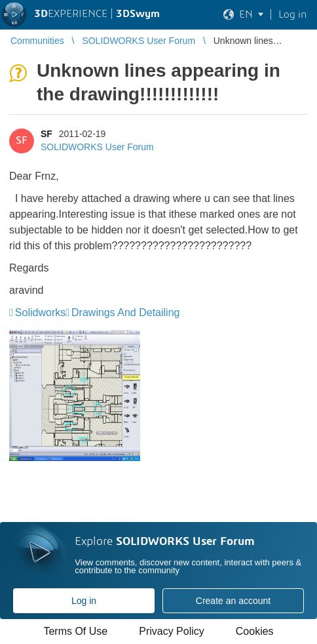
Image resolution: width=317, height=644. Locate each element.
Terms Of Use (75, 631)
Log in (84, 601)
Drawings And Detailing (125, 312)
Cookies (255, 631)
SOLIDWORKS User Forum (97, 147)
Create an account (233, 601)
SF (47, 134)
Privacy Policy (172, 631)
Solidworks (40, 312)
